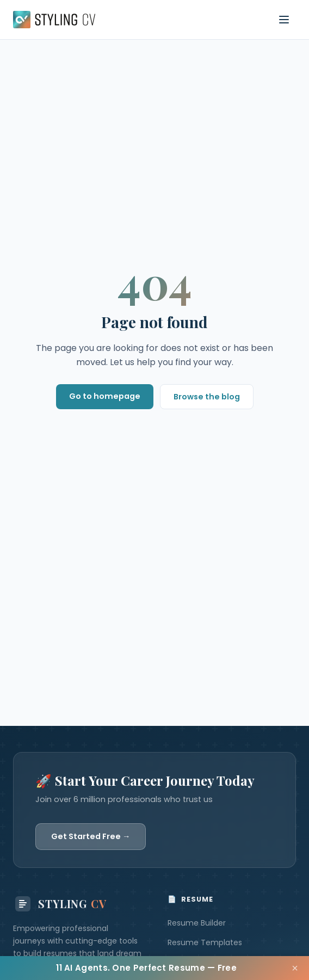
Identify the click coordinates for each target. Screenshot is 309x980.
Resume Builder (197, 923)
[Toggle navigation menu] (284, 20)
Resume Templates (205, 942)
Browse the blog (207, 397)
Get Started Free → (91, 836)
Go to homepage (105, 396)
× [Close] (295, 968)
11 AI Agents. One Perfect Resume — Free (146, 968)
